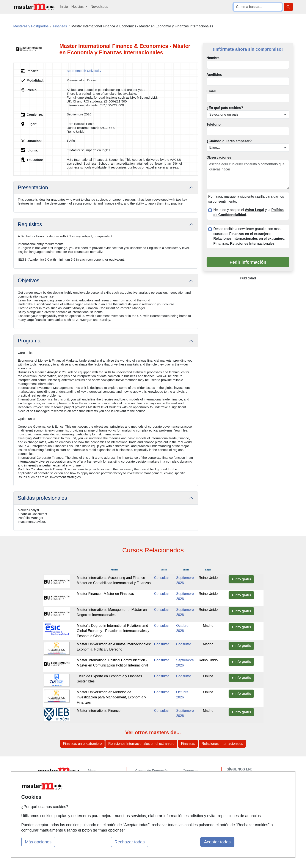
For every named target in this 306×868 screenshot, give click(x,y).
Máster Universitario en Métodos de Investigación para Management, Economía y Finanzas (111, 697)
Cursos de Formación (152, 771)
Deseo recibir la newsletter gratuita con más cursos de (249, 236)
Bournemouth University (84, 71)
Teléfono (214, 124)
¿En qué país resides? (225, 108)
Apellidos (214, 75)
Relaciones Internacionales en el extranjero (141, 744)
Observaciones (219, 157)
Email (211, 91)
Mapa (92, 771)
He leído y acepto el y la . (249, 212)
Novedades (99, 7)
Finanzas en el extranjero (82, 744)
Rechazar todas (130, 842)
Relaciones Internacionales (222, 744)
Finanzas (188, 744)
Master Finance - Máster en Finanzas (105, 594)
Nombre (213, 58)
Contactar (190, 771)
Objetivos (29, 280)
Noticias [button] (78, 7)
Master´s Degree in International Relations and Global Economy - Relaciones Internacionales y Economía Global (113, 631)
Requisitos (30, 224)
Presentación (33, 187)
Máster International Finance (99, 711)
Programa (29, 341)
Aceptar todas (217, 842)
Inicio (64, 7)
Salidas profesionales (42, 498)
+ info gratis (241, 579)
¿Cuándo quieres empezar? (229, 141)
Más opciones (38, 842)
